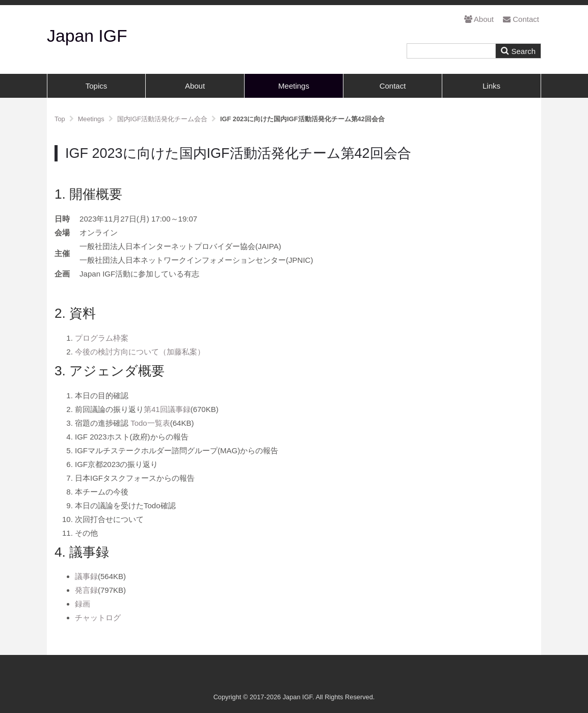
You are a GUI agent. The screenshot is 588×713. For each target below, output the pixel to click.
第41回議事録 (167, 409)
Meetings (294, 86)
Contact (521, 19)
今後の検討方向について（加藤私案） (140, 352)
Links (491, 86)
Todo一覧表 (150, 423)
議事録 (86, 576)
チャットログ (98, 618)
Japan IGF (87, 36)
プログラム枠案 (102, 338)
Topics (97, 86)
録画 (83, 604)
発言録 (86, 590)
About (479, 19)
